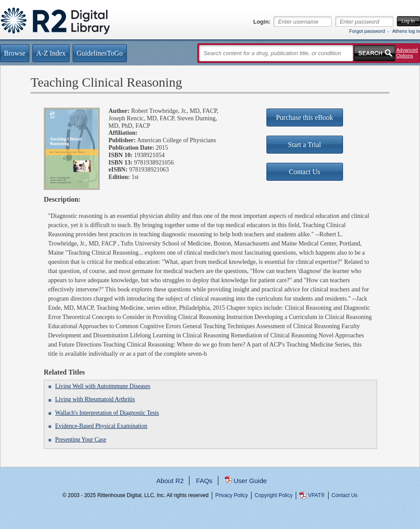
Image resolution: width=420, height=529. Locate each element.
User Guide (250, 481)
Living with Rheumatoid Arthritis (95, 399)
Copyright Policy (274, 495)
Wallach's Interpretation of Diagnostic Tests (107, 413)
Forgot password (367, 31)
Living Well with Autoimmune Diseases (103, 386)
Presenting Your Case (81, 440)
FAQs (204, 481)
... (210, 527)
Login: (262, 22)
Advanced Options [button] (407, 53)
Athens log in (406, 31)
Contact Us (345, 495)
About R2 (170, 481)
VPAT (316, 495)
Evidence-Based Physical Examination (101, 426)
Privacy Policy (232, 495)
